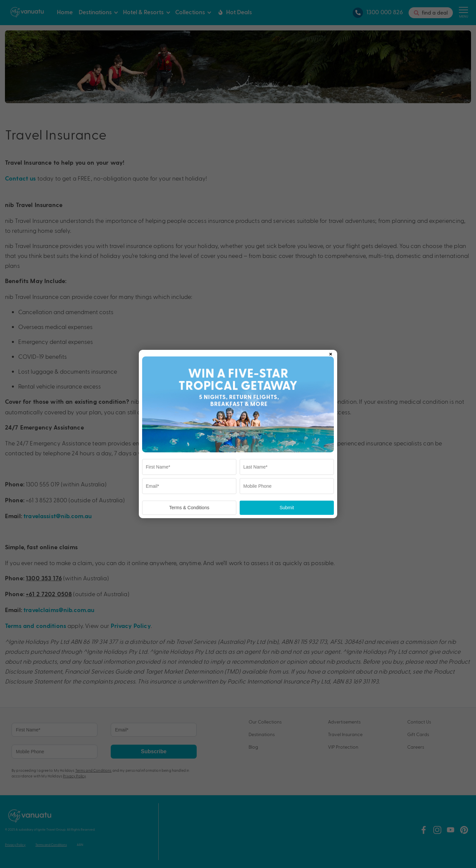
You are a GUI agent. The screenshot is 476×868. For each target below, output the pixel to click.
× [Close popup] (331, 353)
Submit (287, 508)
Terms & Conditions (189, 508)
